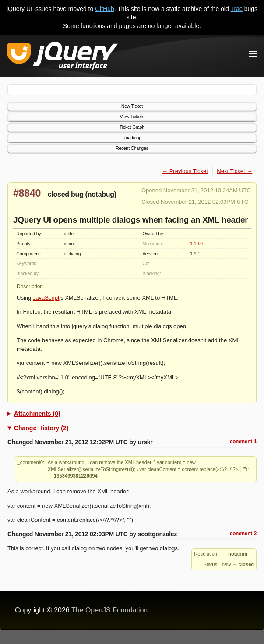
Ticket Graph (132, 127)
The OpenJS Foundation (109, 610)
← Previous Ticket (185, 171)
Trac (236, 9)
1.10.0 (196, 244)
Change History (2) (41, 428)
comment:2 (243, 534)
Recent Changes (132, 148)
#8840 (27, 193)
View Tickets (132, 117)
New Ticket (132, 106)
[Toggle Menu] (253, 54)
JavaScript (46, 298)
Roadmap (132, 138)
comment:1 (243, 442)
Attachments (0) (37, 414)
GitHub (105, 9)
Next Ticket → (234, 171)
